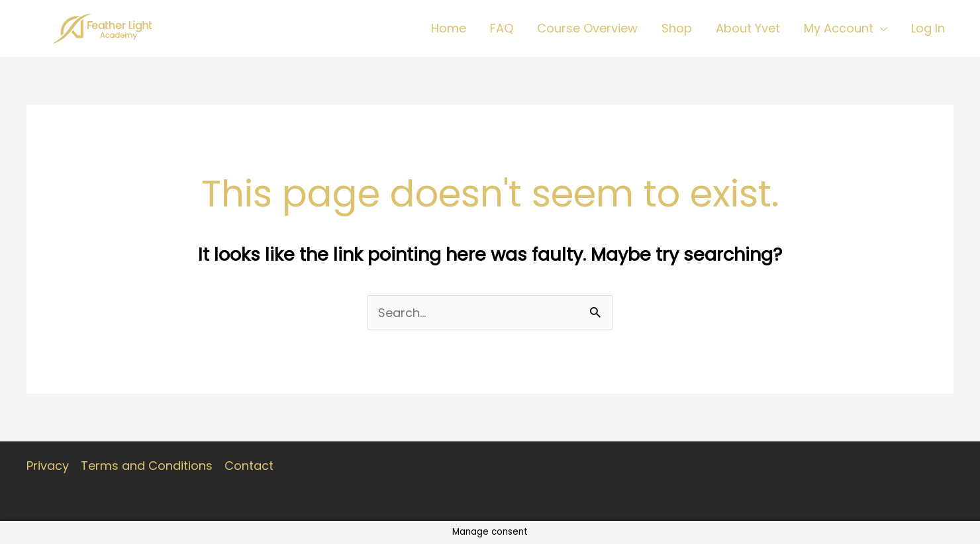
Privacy (48, 466)
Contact (249, 466)
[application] (880, 28)
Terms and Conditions (147, 466)
